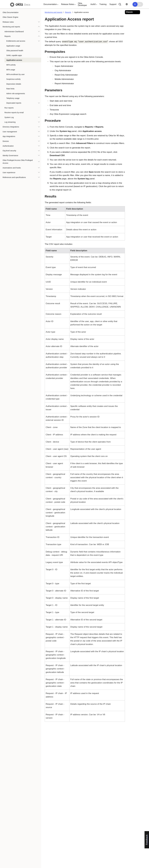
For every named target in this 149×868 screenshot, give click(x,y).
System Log (9, 117)
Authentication (8, 146)
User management (10, 132)
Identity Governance (10, 155)
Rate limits (10, 89)
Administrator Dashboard (14, 32)
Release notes (8, 22)
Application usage (13, 46)
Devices (6, 141)
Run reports (9, 108)
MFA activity (11, 65)
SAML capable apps (14, 55)
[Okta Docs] (20, 4)
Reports (8, 36)
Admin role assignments (16, 94)
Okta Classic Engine (10, 17)
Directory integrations (11, 127)
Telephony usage (13, 98)
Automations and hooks (12, 168)
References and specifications (14, 177)
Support (113, 4)
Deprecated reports (14, 103)
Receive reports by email (14, 113)
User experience (9, 173)
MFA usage (11, 70)
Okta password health (15, 51)
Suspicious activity (13, 79)
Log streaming (10, 122)
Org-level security (9, 151)
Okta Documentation (11, 12)
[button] (50, 4)
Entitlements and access (16, 41)
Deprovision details (14, 84)
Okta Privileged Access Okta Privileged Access (18, 162)
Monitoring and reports (11, 27)
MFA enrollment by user (15, 74)
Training (103, 4)
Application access (14, 60)
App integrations (9, 136)
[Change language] (127, 4)
